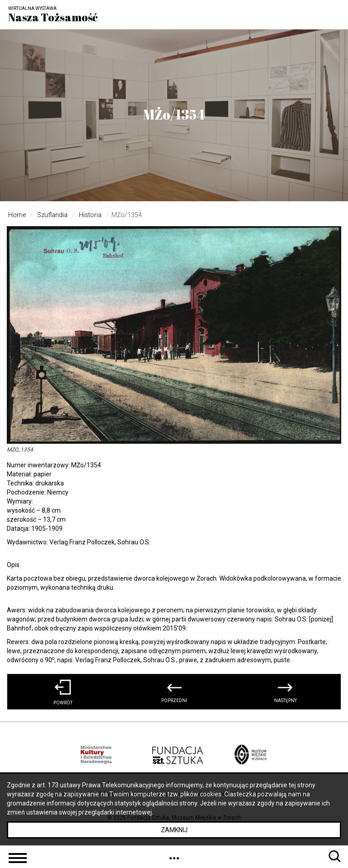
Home (17, 215)
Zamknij (174, 830)
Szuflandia (52, 215)
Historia (90, 215)
